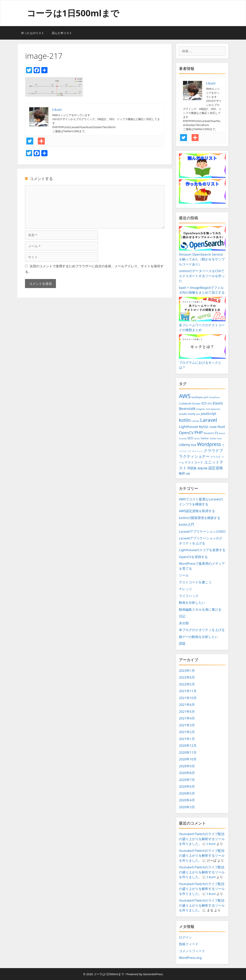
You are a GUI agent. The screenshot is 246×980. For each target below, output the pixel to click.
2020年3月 (187, 807)
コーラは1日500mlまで (73, 13)
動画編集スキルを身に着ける (200, 609)
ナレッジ (185, 589)
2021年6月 (187, 705)
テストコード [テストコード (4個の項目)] (194, 462)
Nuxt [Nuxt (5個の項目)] (221, 427)
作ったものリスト (33, 33)
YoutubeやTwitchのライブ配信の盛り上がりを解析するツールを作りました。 (202, 839)
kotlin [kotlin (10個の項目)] (185, 420)
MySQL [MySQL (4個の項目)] (204, 427)
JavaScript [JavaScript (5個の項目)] (208, 414)
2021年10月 (188, 698)
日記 (182, 616)
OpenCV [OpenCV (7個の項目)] (186, 433)
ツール (184, 575)
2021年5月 (187, 711)
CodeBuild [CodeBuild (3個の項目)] (185, 404)
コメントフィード (192, 951)
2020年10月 (188, 759)
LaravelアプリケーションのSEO (202, 531)
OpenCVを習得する (193, 557)
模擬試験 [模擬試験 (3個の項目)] (203, 468)
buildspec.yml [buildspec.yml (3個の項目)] (200, 397)
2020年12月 (188, 745)
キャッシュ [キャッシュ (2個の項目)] (197, 451)
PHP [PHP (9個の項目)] (199, 432)
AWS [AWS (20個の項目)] (185, 396)
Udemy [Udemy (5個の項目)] (184, 445)
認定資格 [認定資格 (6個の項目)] (216, 468)
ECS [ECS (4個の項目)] (204, 403)
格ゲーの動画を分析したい (199, 637)
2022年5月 (187, 684)
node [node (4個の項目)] (213, 427)
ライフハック (189, 596)
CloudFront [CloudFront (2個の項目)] (214, 397)
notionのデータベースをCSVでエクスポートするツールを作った (202, 276)
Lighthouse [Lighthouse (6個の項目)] (188, 427)
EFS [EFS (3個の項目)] (210, 404)
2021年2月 (187, 732)
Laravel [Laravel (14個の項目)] (209, 420)
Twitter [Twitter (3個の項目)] (205, 438)
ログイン (185, 937)
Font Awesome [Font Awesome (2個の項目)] (213, 409)
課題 (182, 643)
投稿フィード (189, 944)
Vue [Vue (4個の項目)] (194, 445)
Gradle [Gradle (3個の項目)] (183, 414)
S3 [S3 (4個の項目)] (216, 433)
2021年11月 (188, 691)
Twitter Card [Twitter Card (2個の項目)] (216, 439)
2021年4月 (187, 718)
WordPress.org (190, 958)
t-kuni (211, 844)
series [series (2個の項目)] (197, 439)
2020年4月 (187, 800)
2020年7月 (187, 780)
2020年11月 (188, 752)
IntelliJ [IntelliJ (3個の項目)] (192, 414)
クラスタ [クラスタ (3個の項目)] (215, 457)
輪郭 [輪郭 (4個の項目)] (182, 473)
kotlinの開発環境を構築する (200, 518)
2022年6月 (187, 677)
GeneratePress (153, 974)
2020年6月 (187, 786)
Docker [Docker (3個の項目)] (196, 404)
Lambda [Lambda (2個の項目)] (195, 421)
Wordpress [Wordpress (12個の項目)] (209, 444)
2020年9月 (187, 766)
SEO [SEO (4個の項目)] (190, 438)
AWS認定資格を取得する (197, 511)
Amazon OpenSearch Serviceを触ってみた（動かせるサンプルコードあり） (202, 246)
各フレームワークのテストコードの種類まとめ (202, 315)
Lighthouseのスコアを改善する (202, 550)
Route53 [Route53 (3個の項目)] (209, 433)
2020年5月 (187, 793)
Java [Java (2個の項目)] (198, 414)
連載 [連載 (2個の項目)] (188, 474)
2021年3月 (187, 725)
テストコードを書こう (195, 582)
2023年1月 (187, 671)
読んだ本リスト (62, 33)
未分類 (184, 623)
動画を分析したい (192, 603)
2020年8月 (187, 773)
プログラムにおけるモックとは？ (202, 352)
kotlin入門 (187, 524)
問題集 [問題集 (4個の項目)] (192, 468)
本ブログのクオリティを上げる (202, 630)
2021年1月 (187, 739)
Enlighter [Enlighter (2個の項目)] (201, 409)
